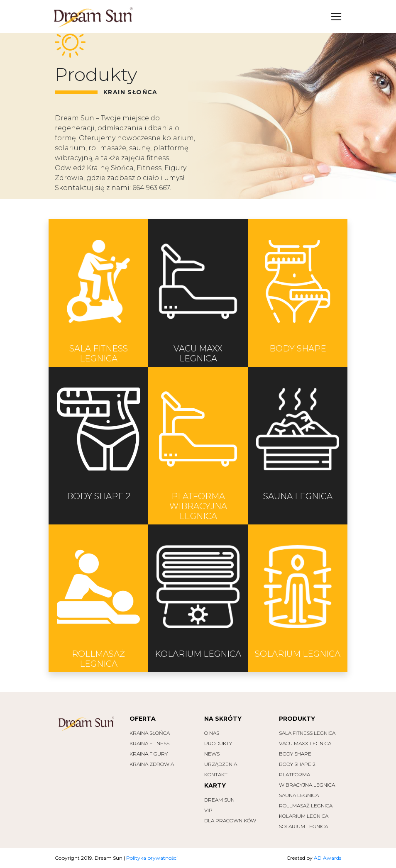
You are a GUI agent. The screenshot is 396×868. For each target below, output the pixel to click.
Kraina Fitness (149, 743)
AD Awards (328, 858)
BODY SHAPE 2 (297, 764)
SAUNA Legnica (299, 795)
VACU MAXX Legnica (305, 743)
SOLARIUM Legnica (303, 826)
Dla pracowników (230, 820)
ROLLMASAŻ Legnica (306, 806)
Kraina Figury (149, 754)
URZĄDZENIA (221, 764)
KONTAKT (216, 774)
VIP (208, 810)
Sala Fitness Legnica (307, 733)
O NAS (212, 733)
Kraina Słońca (150, 733)
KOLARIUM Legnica (304, 816)
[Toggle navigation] (336, 17)
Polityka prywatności (152, 858)
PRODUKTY (218, 743)
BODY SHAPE (295, 754)
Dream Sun (219, 800)
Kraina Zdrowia (152, 764)
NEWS (212, 754)
